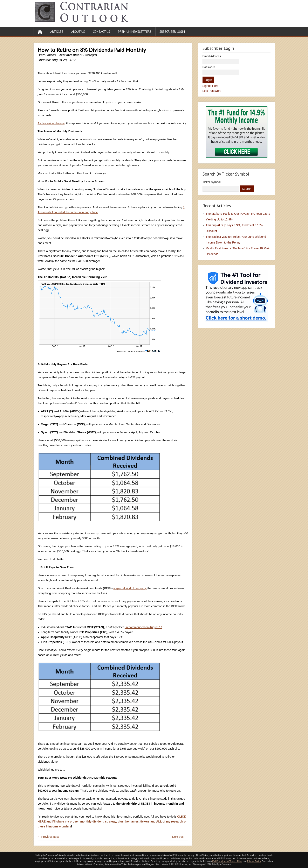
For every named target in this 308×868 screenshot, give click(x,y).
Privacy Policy (254, 861)
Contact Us (101, 32)
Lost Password (212, 91)
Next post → (180, 837)
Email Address (212, 56)
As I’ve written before (51, 123)
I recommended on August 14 (143, 627)
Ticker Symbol (212, 182)
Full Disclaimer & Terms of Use (227, 861)
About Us (78, 32)
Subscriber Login (172, 32)
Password (209, 67)
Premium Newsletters (135, 32)
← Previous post (48, 837)
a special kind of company (130, 588)
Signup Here (211, 86)
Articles (57, 32)
